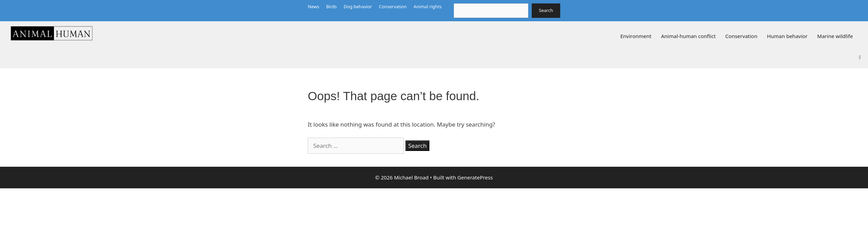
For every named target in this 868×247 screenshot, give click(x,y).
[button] (860, 57)
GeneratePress (475, 177)
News (313, 7)
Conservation (393, 7)
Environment (636, 36)
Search (546, 10)
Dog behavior (358, 7)
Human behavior (787, 36)
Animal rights (428, 7)
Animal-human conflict (689, 36)
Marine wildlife (835, 36)
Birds (331, 7)
